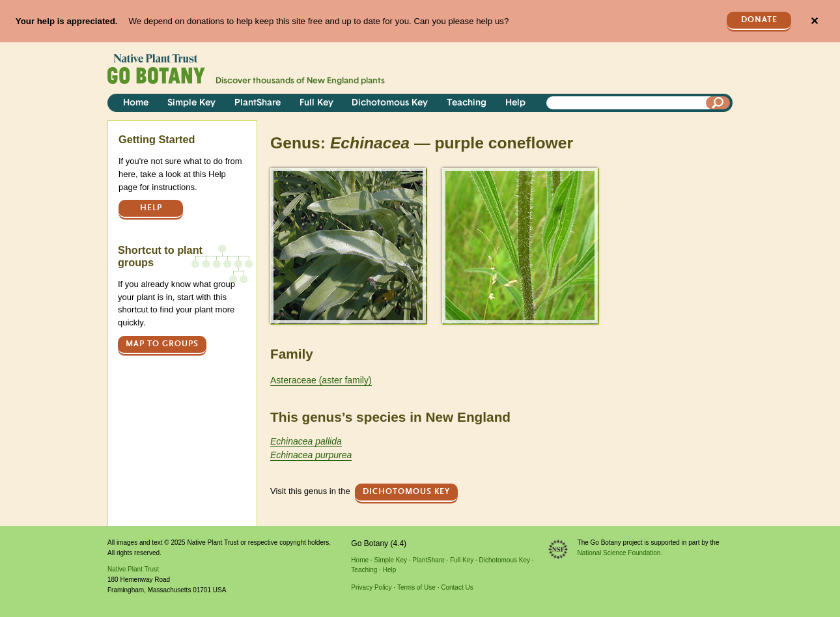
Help (515, 103)
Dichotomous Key (390, 103)
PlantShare (258, 103)
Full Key (316, 103)
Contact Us (457, 587)
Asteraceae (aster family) (321, 380)
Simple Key (191, 103)
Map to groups (162, 344)
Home (136, 103)
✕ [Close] (814, 21)
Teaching (467, 103)
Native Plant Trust (133, 569)
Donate (759, 20)
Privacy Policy (371, 587)
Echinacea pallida (306, 441)
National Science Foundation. (620, 553)
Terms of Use (416, 587)
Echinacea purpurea (311, 455)
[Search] (718, 103)
